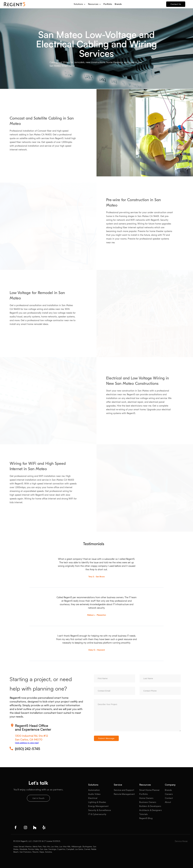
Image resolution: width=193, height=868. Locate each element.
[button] (80, 3)
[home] (14, 4)
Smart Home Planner (149, 790)
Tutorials (143, 814)
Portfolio (108, 4)
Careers (169, 794)
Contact (169, 798)
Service (118, 785)
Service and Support (124, 790)
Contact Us (176, 4)
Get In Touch (38, 798)
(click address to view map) (27, 743)
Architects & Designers (151, 810)
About (168, 802)
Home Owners (146, 798)
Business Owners (148, 802)
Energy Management (98, 806)
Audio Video (94, 794)
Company (170, 785)
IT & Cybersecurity (97, 814)
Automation (94, 790)
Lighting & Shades (97, 802)
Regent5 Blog (146, 818)
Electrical (93, 798)
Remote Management (124, 794)
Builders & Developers (150, 806)
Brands (118, 4)
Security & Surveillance (100, 810)
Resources (145, 785)
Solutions (93, 785)
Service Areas (181, 841)
